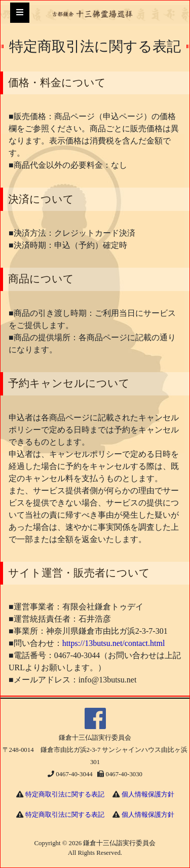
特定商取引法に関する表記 (65, 794)
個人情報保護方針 (148, 794)
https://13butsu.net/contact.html (114, 643)
